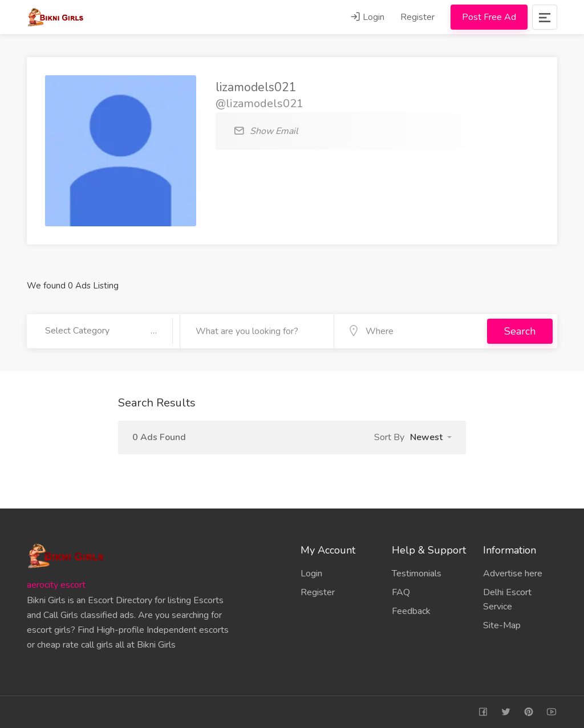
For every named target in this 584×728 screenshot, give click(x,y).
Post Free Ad (489, 17)
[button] (431, 437)
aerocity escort (56, 585)
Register (417, 17)
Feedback (411, 611)
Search (520, 331)
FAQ (401, 592)
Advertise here (513, 574)
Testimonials (417, 574)
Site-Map (502, 625)
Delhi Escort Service (507, 599)
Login (367, 17)
